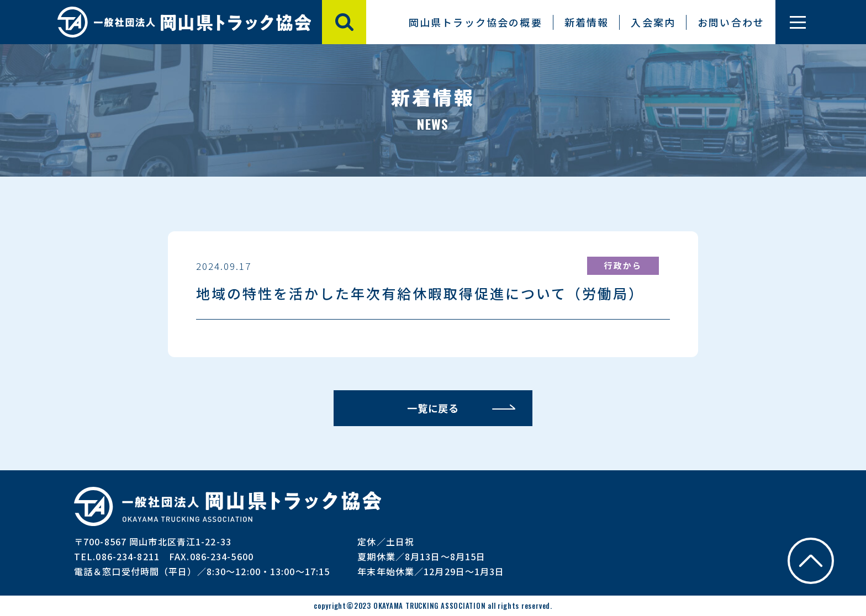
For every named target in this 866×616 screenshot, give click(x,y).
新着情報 (587, 22)
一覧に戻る (433, 408)
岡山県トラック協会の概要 (476, 22)
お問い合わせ (731, 22)
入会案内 (653, 22)
